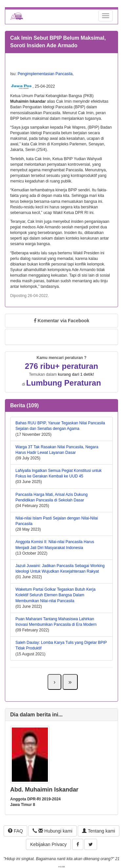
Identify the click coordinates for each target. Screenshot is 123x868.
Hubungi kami (52, 831)
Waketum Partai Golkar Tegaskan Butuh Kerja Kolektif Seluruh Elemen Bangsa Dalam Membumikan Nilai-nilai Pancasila (55, 595)
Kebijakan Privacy (48, 844)
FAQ (15, 831)
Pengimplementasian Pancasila (45, 74)
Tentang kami (99, 831)
